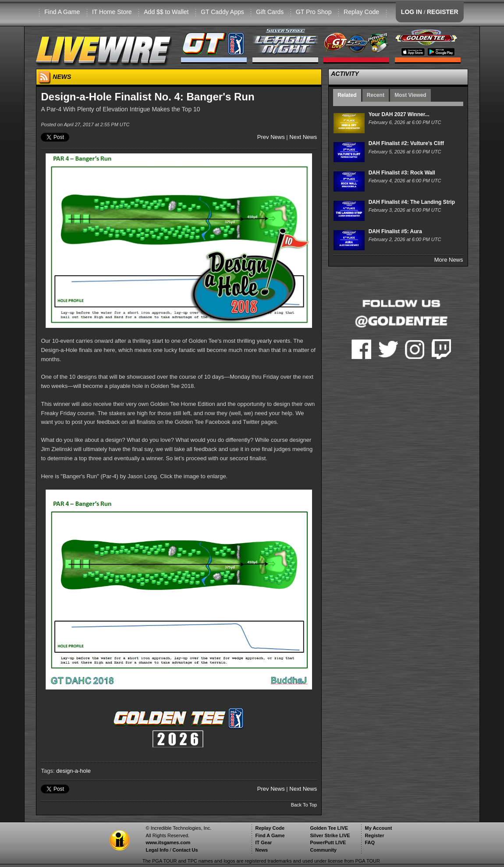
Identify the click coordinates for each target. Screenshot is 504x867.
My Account (378, 828)
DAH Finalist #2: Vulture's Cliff (406, 143)
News (261, 850)
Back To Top (304, 805)
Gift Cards (270, 12)
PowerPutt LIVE (328, 842)
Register (374, 835)
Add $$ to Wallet (166, 12)
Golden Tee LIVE (329, 828)
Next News (303, 137)
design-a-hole (73, 771)
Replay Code (361, 12)
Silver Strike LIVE (330, 835)
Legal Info (157, 850)
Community (323, 850)
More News (449, 260)
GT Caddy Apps (222, 12)
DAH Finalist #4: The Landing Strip (412, 202)
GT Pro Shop (314, 12)
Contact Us (185, 850)
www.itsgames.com (168, 842)
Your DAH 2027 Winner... (399, 114)
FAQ (370, 842)
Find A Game (62, 12)
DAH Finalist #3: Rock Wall (402, 173)
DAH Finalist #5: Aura (395, 231)
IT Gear (263, 842)
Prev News (271, 137)
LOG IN (412, 12)
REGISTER (443, 12)
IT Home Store (112, 12)
